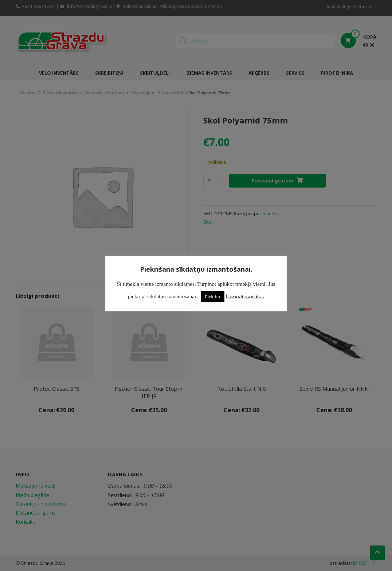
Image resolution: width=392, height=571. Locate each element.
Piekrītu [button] (213, 297)
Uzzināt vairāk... (245, 296)
